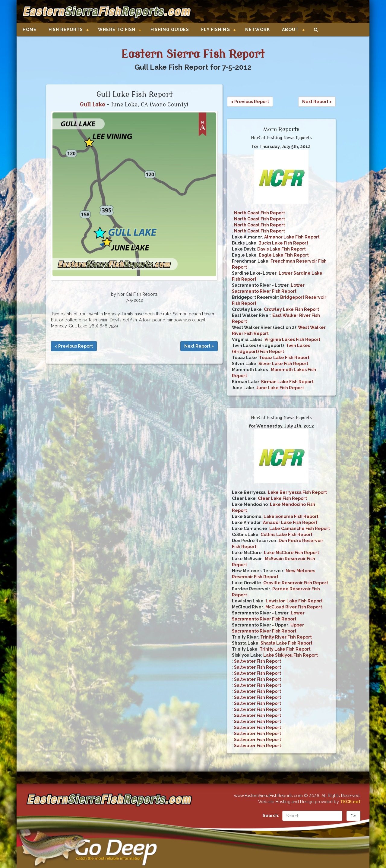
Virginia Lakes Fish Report (292, 339)
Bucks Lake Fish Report (283, 243)
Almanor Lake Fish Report (292, 237)
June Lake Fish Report (280, 388)
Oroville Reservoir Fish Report (296, 583)
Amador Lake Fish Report (290, 522)
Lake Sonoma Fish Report (291, 516)
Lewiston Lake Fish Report (294, 601)
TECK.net (350, 802)
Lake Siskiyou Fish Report (291, 655)
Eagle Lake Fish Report (284, 255)
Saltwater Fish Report (258, 661)
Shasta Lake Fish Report (286, 643)
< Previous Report (74, 346)
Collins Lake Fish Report (286, 535)
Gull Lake (92, 105)
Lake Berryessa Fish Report (297, 492)
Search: (271, 816)
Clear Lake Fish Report (282, 498)
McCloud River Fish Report (294, 607)
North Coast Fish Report (259, 213)
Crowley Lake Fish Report (291, 309)
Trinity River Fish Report (286, 637)
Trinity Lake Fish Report (285, 649)
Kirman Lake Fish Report (287, 382)
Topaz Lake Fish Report (284, 358)
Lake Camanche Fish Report (300, 529)
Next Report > (199, 346)
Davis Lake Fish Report (282, 249)
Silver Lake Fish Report (283, 364)
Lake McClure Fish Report (291, 553)
